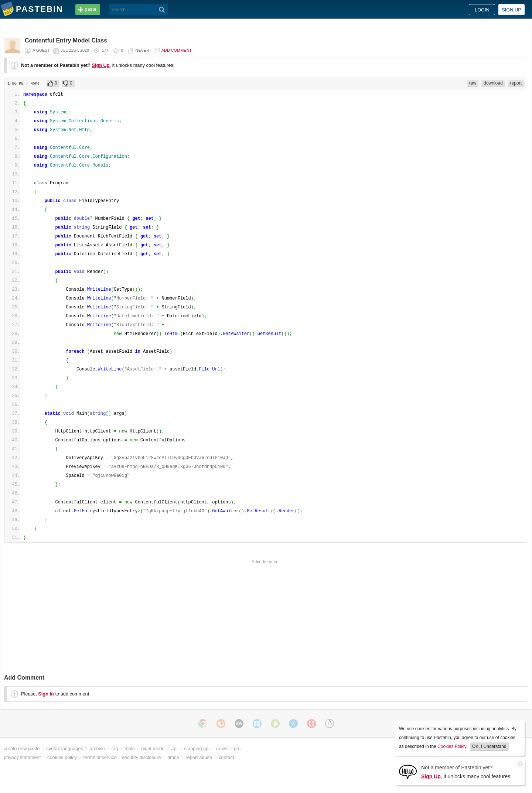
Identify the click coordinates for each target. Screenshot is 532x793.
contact (226, 757)
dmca (173, 757)
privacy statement (22, 757)
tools (129, 748)
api (174, 748)
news (222, 748)
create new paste (22, 748)
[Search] (162, 10)
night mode (153, 748)
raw (473, 83)
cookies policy (62, 757)
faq (115, 748)
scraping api (197, 748)
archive (97, 748)
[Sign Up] (408, 771)
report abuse (199, 757)
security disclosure (141, 757)
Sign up (511, 10)
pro (237, 748)
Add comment (177, 50)
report (516, 83)
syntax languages (65, 748)
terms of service (100, 757)
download (493, 83)
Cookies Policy (452, 746)
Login (482, 10)
